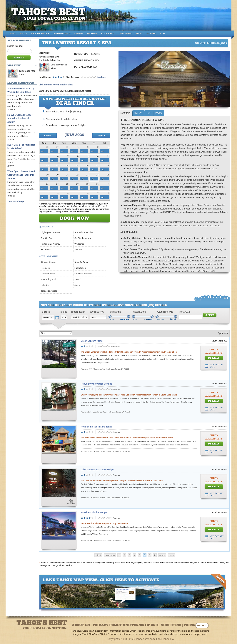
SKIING (139, 33)
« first (98, 555)
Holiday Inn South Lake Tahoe (97, 427)
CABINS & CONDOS (62, 33)
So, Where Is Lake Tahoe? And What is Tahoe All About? (20, 118)
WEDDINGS (92, 33)
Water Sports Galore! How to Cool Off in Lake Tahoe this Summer (22, 175)
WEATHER (151, 33)
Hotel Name (185, 312)
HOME (13, 33)
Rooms (158, 113)
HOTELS (23, 33)
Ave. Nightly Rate (165, 312)
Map (149, 113)
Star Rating (115, 312)
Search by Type (97, 312)
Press (190, 625)
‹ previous (110, 555)
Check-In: (46, 312)
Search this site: (15, 46)
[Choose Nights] (64, 317)
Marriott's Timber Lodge (94, 512)
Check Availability (214, 351)
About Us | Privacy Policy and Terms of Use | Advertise (126, 625)
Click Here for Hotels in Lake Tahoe (56, 85)
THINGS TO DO (125, 33)
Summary (125, 113)
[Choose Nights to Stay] (68, 111)
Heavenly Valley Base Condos (96, 384)
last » (171, 555)
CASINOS (79, 33)
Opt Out (202, 626)
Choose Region (78, 312)
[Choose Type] (98, 317)
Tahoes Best (49, 17)
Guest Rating (140, 312)
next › (162, 555)
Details (214, 358)
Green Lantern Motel (92, 341)
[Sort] (56, 333)
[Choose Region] (80, 317)
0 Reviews (116, 346)
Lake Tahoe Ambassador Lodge (97, 470)
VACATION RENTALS (40, 33)
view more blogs (16, 201)
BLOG (162, 33)
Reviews (138, 113)
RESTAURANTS (108, 33)
